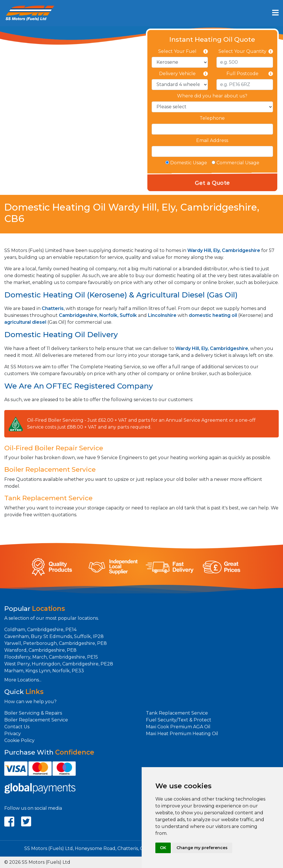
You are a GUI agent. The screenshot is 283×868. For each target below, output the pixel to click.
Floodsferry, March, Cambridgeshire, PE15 (51, 657)
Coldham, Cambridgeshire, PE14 (40, 630)
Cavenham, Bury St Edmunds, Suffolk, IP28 (54, 636)
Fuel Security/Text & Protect (179, 720)
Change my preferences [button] (202, 848)
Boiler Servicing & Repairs (33, 713)
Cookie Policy (19, 740)
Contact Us (17, 727)
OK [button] (163, 848)
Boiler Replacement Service (36, 720)
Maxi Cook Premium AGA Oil (178, 727)
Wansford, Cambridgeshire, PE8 (40, 650)
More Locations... (23, 680)
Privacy (13, 734)
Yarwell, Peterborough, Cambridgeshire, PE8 (56, 643)
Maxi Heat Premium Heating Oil (182, 734)
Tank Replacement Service (177, 713)
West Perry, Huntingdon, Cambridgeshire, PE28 (59, 664)
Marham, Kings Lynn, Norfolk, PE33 (44, 671)
